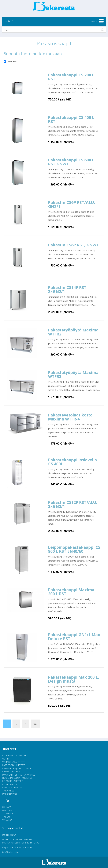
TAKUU (6, 817)
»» (35, 724)
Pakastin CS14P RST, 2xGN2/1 (68, 289)
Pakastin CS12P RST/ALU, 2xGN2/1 (73, 504)
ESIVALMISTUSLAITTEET (15, 755)
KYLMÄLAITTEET (11, 771)
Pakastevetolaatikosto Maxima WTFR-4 (70, 417)
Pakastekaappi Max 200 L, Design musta (74, 679)
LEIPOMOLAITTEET (13, 781)
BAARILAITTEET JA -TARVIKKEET (19, 775)
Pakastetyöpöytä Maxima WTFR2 (73, 332)
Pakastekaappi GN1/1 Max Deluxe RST (74, 637)
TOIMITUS (8, 813)
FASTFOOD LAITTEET (14, 765)
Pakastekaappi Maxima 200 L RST (71, 592)
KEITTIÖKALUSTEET (13, 787)
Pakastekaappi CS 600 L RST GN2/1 (71, 162)
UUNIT (6, 759)
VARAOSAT (8, 820)
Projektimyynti (10, 794)
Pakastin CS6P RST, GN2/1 (73, 245)
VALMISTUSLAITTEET (13, 762)
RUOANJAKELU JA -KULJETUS (17, 778)
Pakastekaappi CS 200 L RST (71, 77)
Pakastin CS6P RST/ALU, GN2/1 (72, 204)
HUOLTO (7, 810)
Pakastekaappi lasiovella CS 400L (72, 462)
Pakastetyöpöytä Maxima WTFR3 (73, 374)
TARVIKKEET (9, 791)
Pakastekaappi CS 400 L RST (71, 119)
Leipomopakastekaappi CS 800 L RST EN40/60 (74, 549)
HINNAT (7, 807)
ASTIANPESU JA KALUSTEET (17, 768)
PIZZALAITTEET (11, 784)
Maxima (12, 62)
